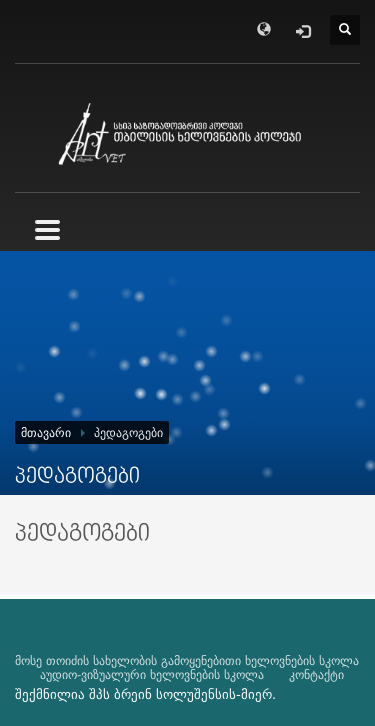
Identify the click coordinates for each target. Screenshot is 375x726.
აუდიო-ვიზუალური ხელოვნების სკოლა (152, 675)
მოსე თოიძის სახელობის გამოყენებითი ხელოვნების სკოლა (187, 661)
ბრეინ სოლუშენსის (175, 694)
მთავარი (46, 433)
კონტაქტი (316, 675)
